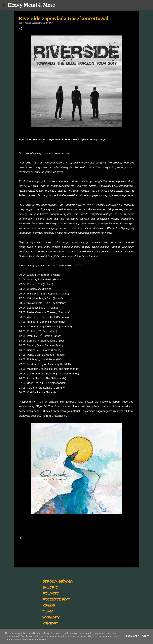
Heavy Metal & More (31, 5)
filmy (48, 611)
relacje (50, 593)
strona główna (58, 581)
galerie (50, 587)
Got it (145, 636)
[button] (21, 29)
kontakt (50, 623)
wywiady (51, 617)
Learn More (132, 636)
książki (49, 605)
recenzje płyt (56, 599)
